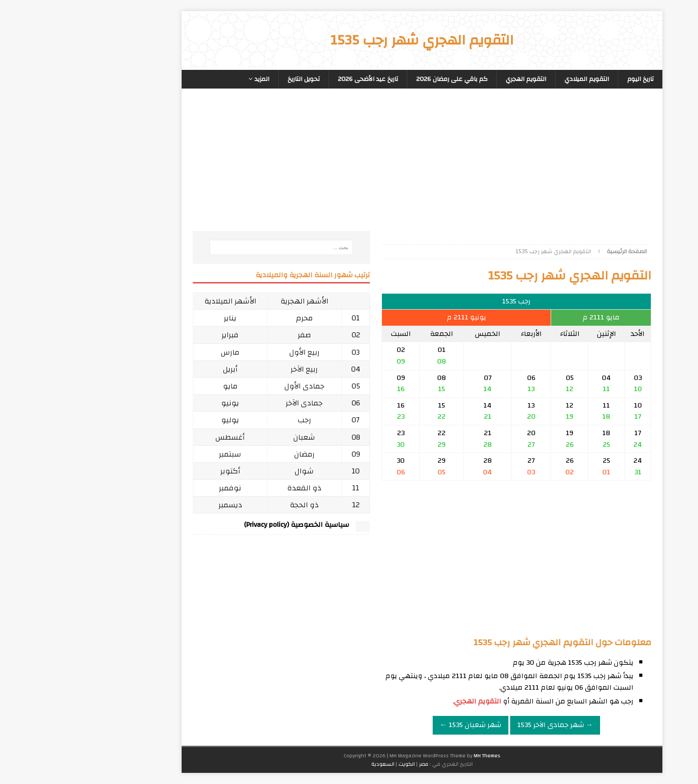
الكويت (334, 764)
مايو (157, 386)
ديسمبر (157, 505)
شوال (231, 471)
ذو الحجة (231, 505)
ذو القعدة (231, 488)
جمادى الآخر (231, 403)
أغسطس (157, 437)
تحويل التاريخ (231, 79)
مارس (157, 352)
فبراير (157, 335)
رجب (231, 420)
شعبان (231, 437)
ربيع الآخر (231, 369)
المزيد (189, 79)
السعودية (310, 764)
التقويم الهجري (453, 79)
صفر (231, 335)
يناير (157, 318)
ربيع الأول (231, 352)
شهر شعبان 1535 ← (398, 725)
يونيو (157, 403)
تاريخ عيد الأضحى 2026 (295, 79)
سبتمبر (157, 454)
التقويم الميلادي (514, 79)
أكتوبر (157, 471)
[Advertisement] (443, 169)
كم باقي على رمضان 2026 (379, 79)
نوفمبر (157, 488)
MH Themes (414, 756)
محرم (231, 318)
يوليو (157, 420)
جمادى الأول (231, 386)
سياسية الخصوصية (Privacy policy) (223, 525)
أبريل (157, 369)
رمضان (231, 454)
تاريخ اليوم (567, 79)
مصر (351, 764)
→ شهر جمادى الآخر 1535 (482, 725)
